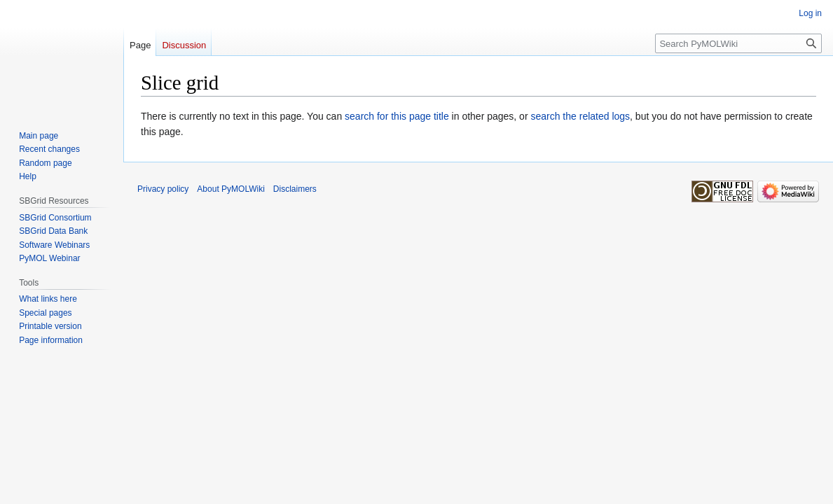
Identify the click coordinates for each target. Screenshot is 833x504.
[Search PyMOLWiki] (738, 43)
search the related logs (580, 116)
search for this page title (397, 116)
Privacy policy (163, 189)
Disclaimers (295, 189)
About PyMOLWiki (230, 189)
